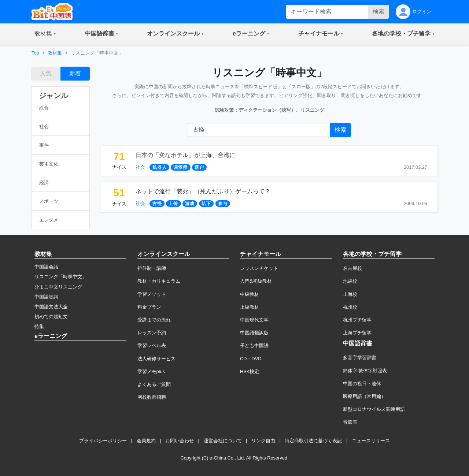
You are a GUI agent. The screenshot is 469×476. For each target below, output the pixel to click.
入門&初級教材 (256, 281)
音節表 (350, 422)
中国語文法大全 (51, 307)
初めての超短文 (51, 317)
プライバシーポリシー (103, 441)
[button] (45, 34)
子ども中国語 (254, 345)
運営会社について (223, 441)
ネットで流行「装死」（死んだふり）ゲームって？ (203, 191)
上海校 (350, 294)
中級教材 (250, 294)
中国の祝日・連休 (362, 384)
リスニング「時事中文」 (61, 277)
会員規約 (146, 441)
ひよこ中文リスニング (58, 287)
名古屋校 (352, 268)
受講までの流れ (154, 320)
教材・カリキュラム (159, 281)
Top (35, 53)
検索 (378, 12)
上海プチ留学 (357, 333)
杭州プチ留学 (357, 320)
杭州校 (350, 307)
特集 (39, 326)
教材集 (55, 53)
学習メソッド (152, 294)
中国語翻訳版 (254, 333)
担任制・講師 (152, 268)
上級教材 (250, 307)
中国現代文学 (254, 320)
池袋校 (350, 281)
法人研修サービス (156, 359)
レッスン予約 (152, 333)
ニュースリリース (371, 441)
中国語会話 (46, 267)
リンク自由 (263, 441)
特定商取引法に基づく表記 (313, 441)
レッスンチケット (259, 268)
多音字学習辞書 (360, 358)
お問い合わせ (180, 441)
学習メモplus (151, 371)
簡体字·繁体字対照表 (365, 371)
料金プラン (149, 307)
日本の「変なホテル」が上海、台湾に (185, 155)
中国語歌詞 (46, 297)
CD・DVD (251, 359)
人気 (46, 73)
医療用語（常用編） (364, 396)
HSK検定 (250, 371)
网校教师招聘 (152, 397)
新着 (75, 73)
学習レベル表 (152, 345)
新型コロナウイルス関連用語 (374, 409)
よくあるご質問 (154, 384)
